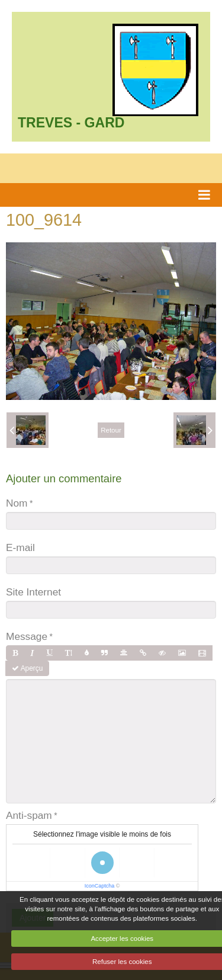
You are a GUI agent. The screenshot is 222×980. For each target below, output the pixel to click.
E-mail (20, 547)
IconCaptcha (100, 886)
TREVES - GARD (71, 123)
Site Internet (33, 592)
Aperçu (27, 668)
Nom (17, 503)
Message (27, 636)
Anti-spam (29, 815)
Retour (111, 430)
